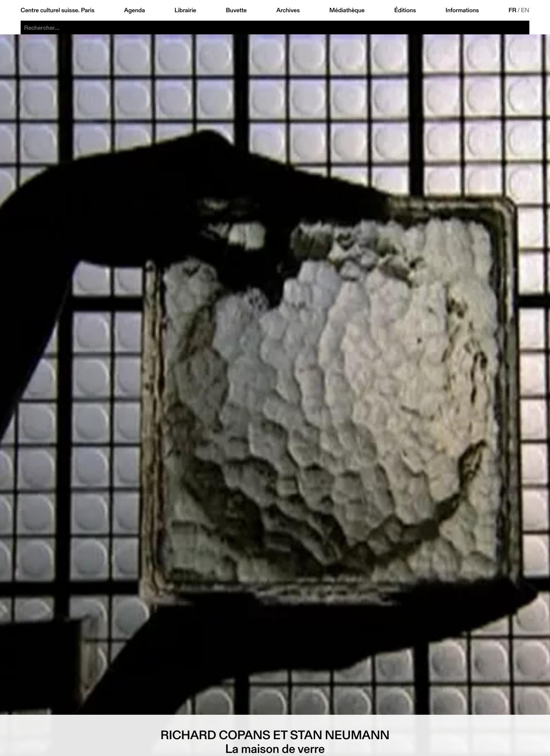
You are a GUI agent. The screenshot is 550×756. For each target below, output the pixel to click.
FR (512, 10)
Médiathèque (347, 10)
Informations (462, 10)
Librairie (185, 10)
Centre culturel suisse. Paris (57, 10)
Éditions (405, 10)
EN (525, 10)
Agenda (135, 10)
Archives (288, 10)
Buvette (236, 10)
